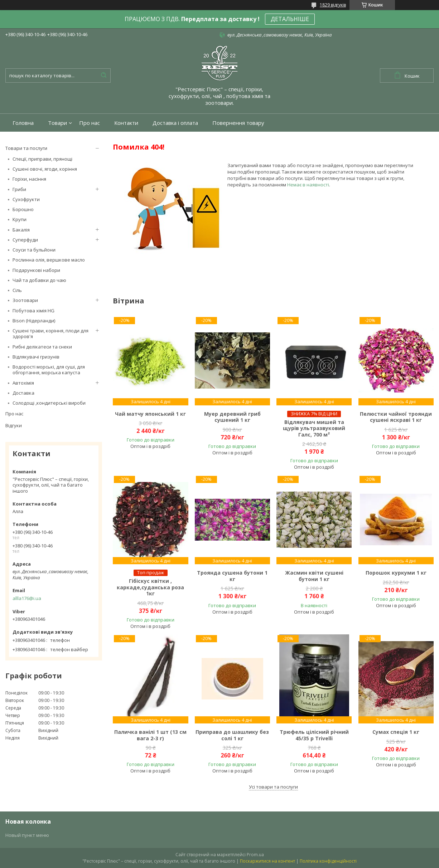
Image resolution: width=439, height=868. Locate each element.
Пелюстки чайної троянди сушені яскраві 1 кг (396, 417)
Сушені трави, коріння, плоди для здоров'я (50, 333)
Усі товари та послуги (273, 787)
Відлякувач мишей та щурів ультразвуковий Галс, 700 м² (314, 428)
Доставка (23, 393)
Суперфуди (25, 240)
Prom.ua (255, 855)
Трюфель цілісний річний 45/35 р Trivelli (314, 735)
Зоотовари (25, 300)
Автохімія (23, 383)
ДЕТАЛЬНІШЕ (290, 19)
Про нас (90, 123)
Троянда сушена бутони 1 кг (232, 576)
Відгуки (14, 425)
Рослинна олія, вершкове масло (49, 260)
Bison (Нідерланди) (34, 321)
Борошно (23, 209)
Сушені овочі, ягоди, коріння (45, 169)
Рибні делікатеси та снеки (42, 347)
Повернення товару (238, 123)
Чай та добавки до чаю (39, 280)
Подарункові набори (36, 270)
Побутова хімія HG (33, 311)
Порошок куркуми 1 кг (396, 573)
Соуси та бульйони (34, 250)
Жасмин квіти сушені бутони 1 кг (314, 576)
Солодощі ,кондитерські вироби (49, 403)
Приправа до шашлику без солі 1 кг (232, 735)
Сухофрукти (26, 199)
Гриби (19, 189)
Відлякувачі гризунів (36, 357)
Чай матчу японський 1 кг (150, 414)
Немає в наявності (308, 185)
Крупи (20, 219)
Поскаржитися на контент (267, 861)
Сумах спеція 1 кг (396, 732)
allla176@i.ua (27, 598)
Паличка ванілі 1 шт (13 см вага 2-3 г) (150, 735)
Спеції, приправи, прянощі (42, 159)
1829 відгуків (333, 5)
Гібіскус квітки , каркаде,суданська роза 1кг (150, 587)
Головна (23, 123)
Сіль (17, 290)
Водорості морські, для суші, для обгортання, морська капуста (49, 370)
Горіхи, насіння (29, 179)
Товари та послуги (26, 148)
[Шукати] (103, 75)
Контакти (126, 123)
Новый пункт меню (27, 835)
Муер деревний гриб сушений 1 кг (232, 417)
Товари (57, 123)
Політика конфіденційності (328, 861)
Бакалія (21, 230)
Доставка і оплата (175, 123)
